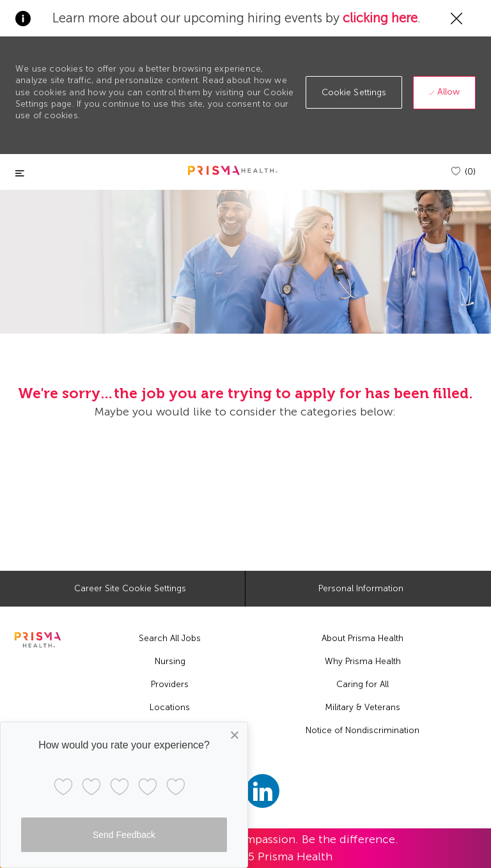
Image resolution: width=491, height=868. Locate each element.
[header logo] (233, 170)
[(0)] (464, 172)
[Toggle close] (20, 174)
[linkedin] (262, 791)
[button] (354, 92)
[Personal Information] (361, 589)
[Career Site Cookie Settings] (130, 589)
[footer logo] (38, 640)
